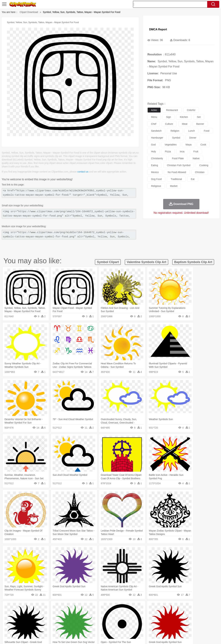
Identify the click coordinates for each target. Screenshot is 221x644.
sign (169, 117)
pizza (168, 151)
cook (203, 145)
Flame (79, 607)
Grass (97, 607)
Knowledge (113, 623)
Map (103, 623)
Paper (142, 623)
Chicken (58, 612)
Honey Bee (120, 612)
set (199, 117)
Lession (180, 623)
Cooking (157, 628)
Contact (182, 637)
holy (153, 151)
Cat (50, 612)
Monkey (145, 612)
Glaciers (88, 607)
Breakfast (22, 628)
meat (185, 124)
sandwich (156, 131)
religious (156, 186)
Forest (174, 607)
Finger (157, 617)
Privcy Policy (169, 637)
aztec (154, 110)
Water (144, 607)
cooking (204, 165)
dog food (156, 179)
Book (42, 623)
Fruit (67, 628)
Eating (140, 628)
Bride (37, 617)
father (133, 617)
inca (182, 151)
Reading (63, 623)
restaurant (172, 110)
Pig (162, 612)
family (44, 617)
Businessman (65, 617)
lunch (191, 131)
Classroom (51, 623)
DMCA (193, 637)
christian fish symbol (179, 165)
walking (98, 617)
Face (149, 617)
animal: (13, 612)
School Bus (94, 623)
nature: (13, 607)
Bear (28, 612)
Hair (114, 617)
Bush (152, 607)
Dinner (124, 628)
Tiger (178, 612)
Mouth (141, 617)
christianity (157, 158)
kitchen (184, 117)
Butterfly (42, 612)
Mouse (155, 612)
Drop (166, 607)
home (107, 617)
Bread (148, 628)
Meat (73, 628)
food (206, 131)
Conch (58, 607)
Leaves (40, 607)
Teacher (33, 623)
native (196, 158)
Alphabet (159, 623)
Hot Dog (167, 628)
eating (155, 165)
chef (154, 124)
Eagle (86, 612)
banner (200, 124)
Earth (66, 607)
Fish (104, 612)
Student (23, 623)
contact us (83, 172)
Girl (120, 617)
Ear (84, 617)
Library (124, 623)
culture (169, 124)
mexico (155, 172)
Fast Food (57, 628)
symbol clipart (108, 262)
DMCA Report (158, 29)
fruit (196, 151)
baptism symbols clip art (193, 262)
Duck (79, 612)
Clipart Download (29, 12)
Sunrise (125, 607)
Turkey (186, 612)
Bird (34, 612)
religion (175, 131)
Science (133, 623)
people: (13, 617)
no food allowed (177, 172)
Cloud (159, 607)
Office (149, 623)
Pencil (72, 623)
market (174, 186)
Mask (22, 617)
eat (193, 179)
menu (154, 117)
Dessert (40, 628)
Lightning (107, 607)
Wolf (193, 612)
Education (81, 623)
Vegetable (104, 628)
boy (126, 617)
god (153, 145)
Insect (130, 612)
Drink (48, 628)
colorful (191, 110)
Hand (164, 617)
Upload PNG (206, 637)
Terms (157, 637)
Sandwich (83, 628)
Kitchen (115, 628)
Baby (29, 617)
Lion (138, 612)
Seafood (93, 628)
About (148, 637)
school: (13, 622)
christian (200, 172)
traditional (176, 179)
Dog (72, 612)
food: (12, 628)
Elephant (95, 612)
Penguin (169, 612)
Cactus (49, 607)
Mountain (135, 607)
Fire (72, 607)
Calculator (170, 623)
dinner (193, 138)
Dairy (31, 628)
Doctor (77, 617)
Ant (21, 612)
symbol (176, 138)
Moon (116, 607)
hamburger (157, 138)
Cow (66, 612)
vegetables (170, 145)
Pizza (132, 628)
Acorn (22, 607)
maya (189, 145)
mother (53, 617)
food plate (178, 158)
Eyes (90, 617)
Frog (110, 612)
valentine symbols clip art (146, 262)
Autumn (31, 607)
